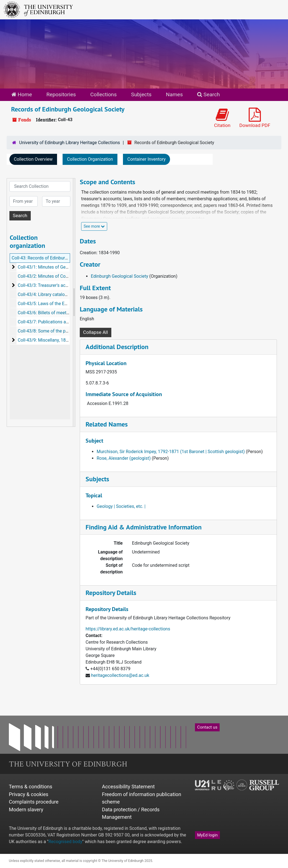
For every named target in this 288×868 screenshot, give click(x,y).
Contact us (207, 727)
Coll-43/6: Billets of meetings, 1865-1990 (58, 313)
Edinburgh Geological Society (119, 276)
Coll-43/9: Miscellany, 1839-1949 (50, 340)
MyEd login (207, 835)
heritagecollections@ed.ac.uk (120, 675)
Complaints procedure (34, 802)
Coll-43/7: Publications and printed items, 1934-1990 (69, 322)
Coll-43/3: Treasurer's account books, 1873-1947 (65, 285)
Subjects (141, 94)
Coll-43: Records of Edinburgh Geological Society (60, 258)
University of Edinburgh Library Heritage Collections (70, 143)
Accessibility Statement (128, 787)
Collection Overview (33, 159)
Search (209, 94)
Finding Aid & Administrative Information (144, 527)
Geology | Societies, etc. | (121, 506)
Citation (222, 118)
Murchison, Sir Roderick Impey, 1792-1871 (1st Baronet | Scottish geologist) (171, 452)
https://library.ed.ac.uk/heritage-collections (128, 629)
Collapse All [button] (96, 332)
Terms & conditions (31, 787)
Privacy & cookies (29, 794)
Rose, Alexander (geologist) (124, 458)
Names (174, 94)
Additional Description (117, 347)
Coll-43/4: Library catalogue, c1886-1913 (58, 294)
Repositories (61, 94)
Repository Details (111, 593)
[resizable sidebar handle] (74, 302)
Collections (103, 94)
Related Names (107, 424)
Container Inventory (146, 159)
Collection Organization (90, 159)
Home (22, 94)
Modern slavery (26, 809)
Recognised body (65, 842)
